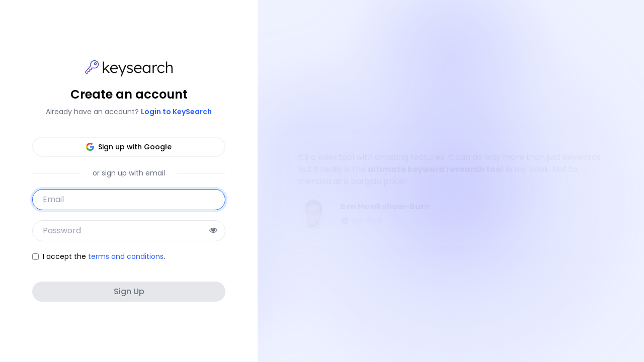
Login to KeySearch (176, 112)
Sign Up (129, 291)
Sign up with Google (129, 147)
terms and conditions (126, 256)
